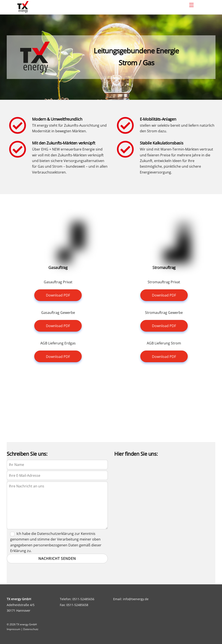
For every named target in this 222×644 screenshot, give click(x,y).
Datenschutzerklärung (55, 534)
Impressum (14, 629)
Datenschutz (31, 629)
